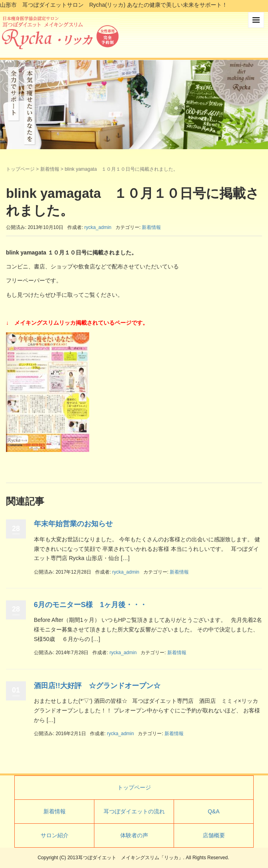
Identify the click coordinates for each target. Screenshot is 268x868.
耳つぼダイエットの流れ (134, 811)
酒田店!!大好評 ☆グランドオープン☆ (97, 686)
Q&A (214, 811)
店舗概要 (214, 835)
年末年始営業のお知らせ (73, 524)
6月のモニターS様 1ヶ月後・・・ (90, 605)
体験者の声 (134, 835)
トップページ (20, 169)
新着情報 (50, 169)
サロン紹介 (55, 835)
